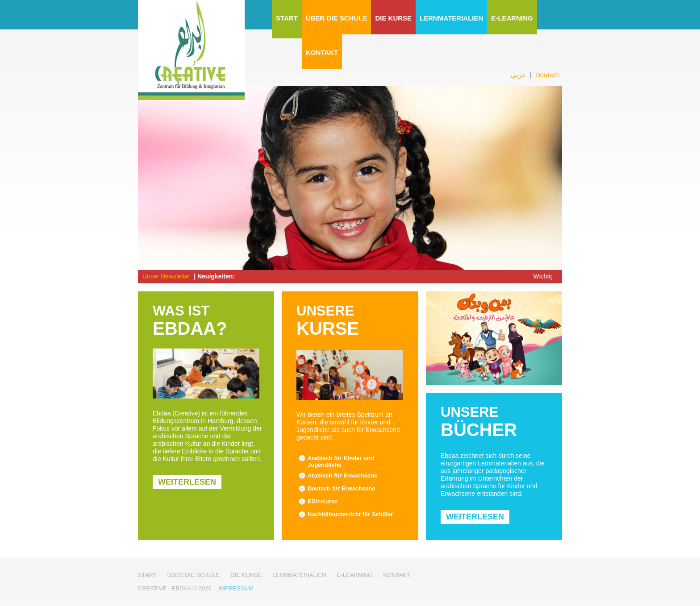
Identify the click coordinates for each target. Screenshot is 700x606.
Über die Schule (337, 18)
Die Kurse (393, 18)
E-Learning (512, 18)
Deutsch (548, 75)
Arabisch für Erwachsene (342, 475)
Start (287, 18)
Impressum (236, 588)
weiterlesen (187, 482)
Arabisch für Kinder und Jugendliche (341, 461)
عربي (518, 75)
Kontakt (322, 52)
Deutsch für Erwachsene (342, 488)
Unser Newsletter (166, 276)
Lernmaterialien (451, 18)
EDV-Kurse (323, 501)
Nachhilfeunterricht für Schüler (350, 514)
